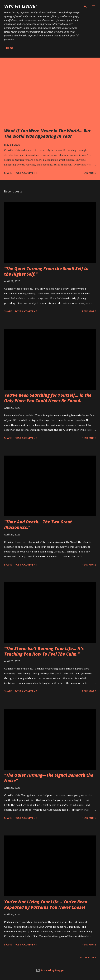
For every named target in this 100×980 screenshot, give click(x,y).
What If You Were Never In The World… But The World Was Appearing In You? (47, 133)
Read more (89, 173)
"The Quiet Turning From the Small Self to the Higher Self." (46, 271)
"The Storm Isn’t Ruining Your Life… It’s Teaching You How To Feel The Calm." (44, 651)
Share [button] (8, 173)
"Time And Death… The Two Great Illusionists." (38, 525)
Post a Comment (26, 173)
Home (10, 48)
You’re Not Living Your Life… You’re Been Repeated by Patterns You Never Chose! (46, 904)
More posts (88, 957)
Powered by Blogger (50, 970)
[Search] (85, 6)
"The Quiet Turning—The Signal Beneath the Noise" (49, 778)
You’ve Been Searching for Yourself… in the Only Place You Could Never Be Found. (48, 398)
